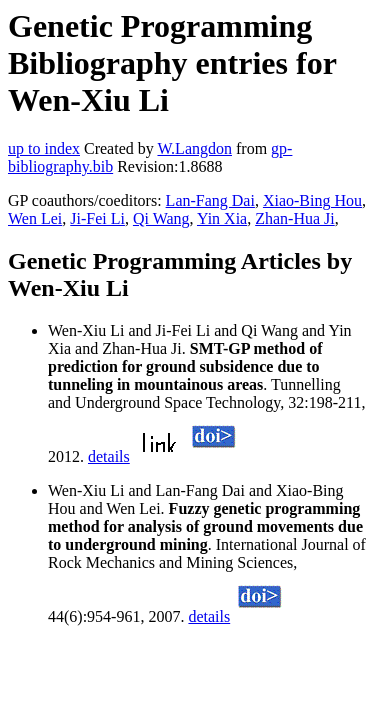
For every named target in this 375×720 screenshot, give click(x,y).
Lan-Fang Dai (210, 200)
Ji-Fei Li (97, 218)
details (109, 456)
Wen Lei (35, 218)
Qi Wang (161, 218)
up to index (44, 148)
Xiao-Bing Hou (312, 200)
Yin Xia (222, 218)
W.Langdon (194, 148)
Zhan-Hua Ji (295, 218)
